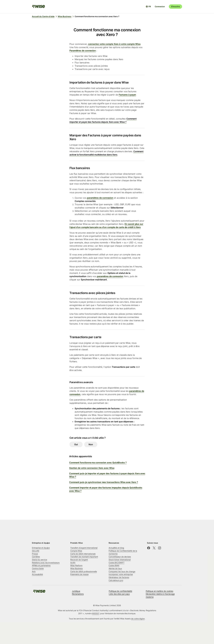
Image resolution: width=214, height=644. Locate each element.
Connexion (160, 6)
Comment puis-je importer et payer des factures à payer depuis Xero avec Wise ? (107, 475)
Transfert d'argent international (84, 548)
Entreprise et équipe (41, 548)
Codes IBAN (114, 565)
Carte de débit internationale (83, 554)
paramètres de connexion (100, 198)
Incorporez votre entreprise (121, 574)
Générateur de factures (119, 577)
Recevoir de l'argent (79, 560)
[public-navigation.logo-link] (39, 592)
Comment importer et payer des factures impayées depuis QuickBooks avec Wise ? (106, 489)
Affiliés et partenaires (41, 565)
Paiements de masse (79, 574)
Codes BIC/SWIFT (117, 563)
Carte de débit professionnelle (84, 571)
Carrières (36, 557)
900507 (96, 613)
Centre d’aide (38, 568)
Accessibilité (37, 574)
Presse (35, 554)
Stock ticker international (120, 560)
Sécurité (36, 551)
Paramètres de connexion (83, 51)
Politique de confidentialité (120, 591)
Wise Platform (76, 565)
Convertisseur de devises (120, 557)
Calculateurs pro (116, 580)
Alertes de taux (115, 568)
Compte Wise (76, 551)
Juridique (76, 591)
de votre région (138, 619)
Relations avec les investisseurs (46, 563)
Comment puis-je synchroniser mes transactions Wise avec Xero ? (104, 482)
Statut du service (40, 560)
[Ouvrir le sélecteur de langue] (148, 7)
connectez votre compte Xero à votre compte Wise (114, 44)
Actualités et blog (116, 548)
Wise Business (76, 568)
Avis (34, 571)
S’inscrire (175, 6)
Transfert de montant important (84, 557)
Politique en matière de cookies (159, 591)
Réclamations (78, 594)
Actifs (73, 563)
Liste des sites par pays (119, 594)
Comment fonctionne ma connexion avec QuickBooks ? (98, 463)
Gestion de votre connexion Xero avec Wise (92, 468)
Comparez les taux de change (122, 571)
